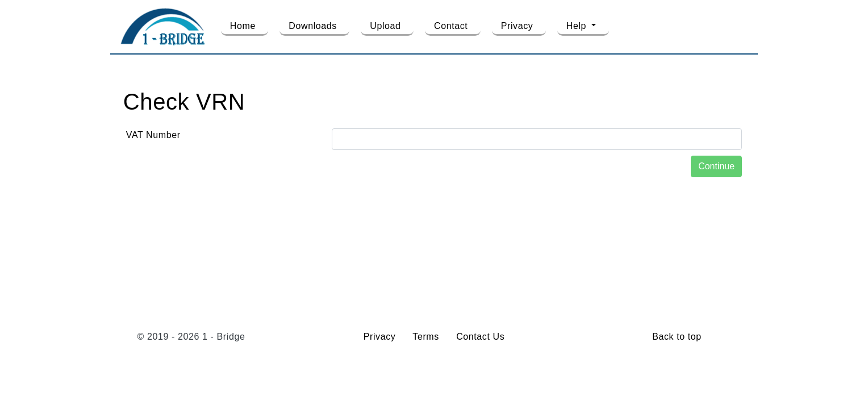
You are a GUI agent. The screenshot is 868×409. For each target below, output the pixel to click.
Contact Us (480, 337)
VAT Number (153, 135)
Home (243, 26)
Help (578, 26)
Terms (426, 337)
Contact (451, 26)
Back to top (677, 337)
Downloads (313, 26)
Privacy (517, 26)
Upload (385, 26)
